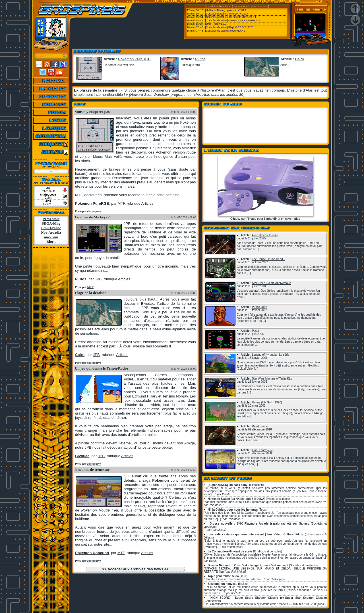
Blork (51, 242)
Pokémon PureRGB (134, 59)
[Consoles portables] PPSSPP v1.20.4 (227, 14)
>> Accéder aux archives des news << (136, 569)
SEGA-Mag (51, 223)
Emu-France (261, 7)
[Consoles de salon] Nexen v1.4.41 (225, 31)
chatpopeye (94, 211)
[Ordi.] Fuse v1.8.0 (216, 24)
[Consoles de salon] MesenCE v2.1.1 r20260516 (233, 20)
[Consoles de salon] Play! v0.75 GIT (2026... (230, 27)
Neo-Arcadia (51, 232)
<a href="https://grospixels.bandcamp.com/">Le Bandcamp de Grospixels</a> (265, 126)
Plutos (200, 59)
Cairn (299, 59)
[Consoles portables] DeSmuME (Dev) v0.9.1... (232, 17)
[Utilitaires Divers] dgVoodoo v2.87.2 (226, 10)
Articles (147, 203)
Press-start (51, 219)
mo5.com (51, 237)
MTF (90, 287)
